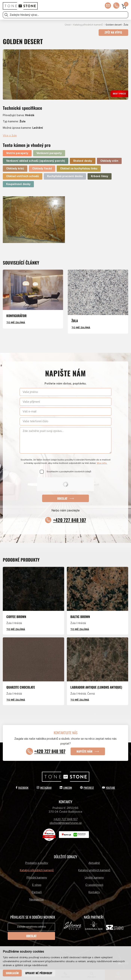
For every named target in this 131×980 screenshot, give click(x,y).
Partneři (37, 892)
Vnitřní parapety (17, 153)
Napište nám (85, 751)
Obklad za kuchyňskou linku (79, 169)
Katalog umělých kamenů (94, 870)
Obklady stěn (109, 161)
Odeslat (62, 498)
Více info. (102, 463)
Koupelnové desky (18, 184)
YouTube (109, 787)
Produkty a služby (37, 863)
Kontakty (94, 892)
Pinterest (87, 787)
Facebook (22, 787)
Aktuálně (94, 863)
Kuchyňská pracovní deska (65, 176)
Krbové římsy (100, 176)
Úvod (68, 25)
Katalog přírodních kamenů (88, 25)
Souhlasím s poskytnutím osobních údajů (69, 472)
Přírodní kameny (37, 877)
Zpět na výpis (113, 32)
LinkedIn (66, 787)
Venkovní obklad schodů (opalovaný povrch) (36, 161)
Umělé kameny (94, 877)
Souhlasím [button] (12, 973)
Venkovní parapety (49, 153)
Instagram (44, 787)
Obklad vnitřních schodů (23, 176)
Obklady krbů (15, 169)
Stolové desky (83, 161)
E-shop (37, 885)
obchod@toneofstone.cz (66, 823)
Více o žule (10, 136)
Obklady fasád (42, 169)
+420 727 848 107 (70, 520)
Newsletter (37, 899)
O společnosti (94, 885)
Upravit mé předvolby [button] (39, 973)
